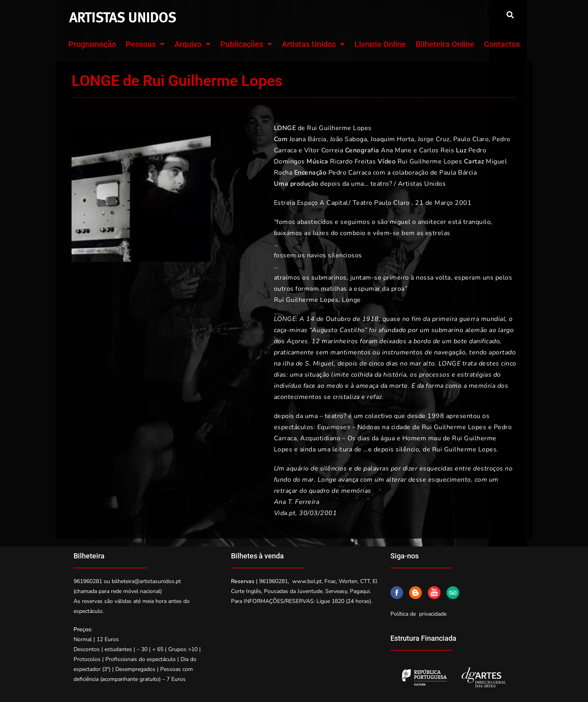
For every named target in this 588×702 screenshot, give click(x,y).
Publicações (246, 44)
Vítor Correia (324, 150)
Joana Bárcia (308, 139)
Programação (92, 44)
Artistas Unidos (313, 44)
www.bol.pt (307, 581)
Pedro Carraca (350, 173)
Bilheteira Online (445, 44)
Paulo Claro (471, 139)
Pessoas (145, 44)
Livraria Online (380, 44)
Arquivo (193, 44)
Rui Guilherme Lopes (339, 128)
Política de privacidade (418, 614)
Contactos (502, 44)
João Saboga (349, 139)
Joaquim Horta (392, 139)
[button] (510, 15)
